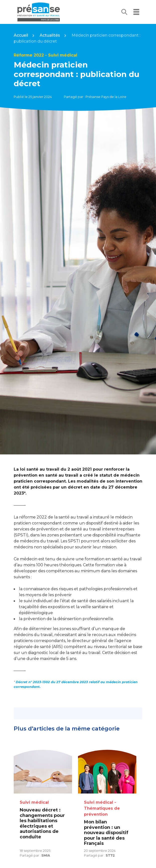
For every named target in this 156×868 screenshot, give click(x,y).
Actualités (50, 35)
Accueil (21, 35)
